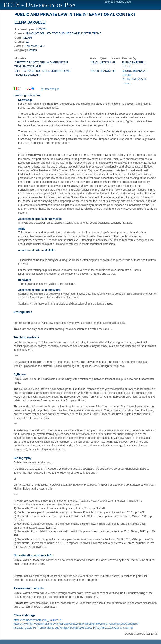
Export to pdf (50, 89)
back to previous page (118, 2)
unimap (127, 66)
